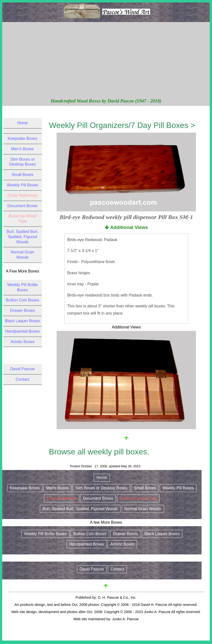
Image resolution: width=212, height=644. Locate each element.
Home (23, 123)
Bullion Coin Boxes (23, 300)
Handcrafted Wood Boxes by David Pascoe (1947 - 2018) (106, 101)
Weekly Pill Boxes (22, 185)
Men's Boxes (22, 149)
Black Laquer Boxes (23, 321)
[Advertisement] (106, 60)
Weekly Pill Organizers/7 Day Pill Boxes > (122, 125)
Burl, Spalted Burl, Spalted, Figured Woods (22, 237)
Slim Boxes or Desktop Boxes (101, 488)
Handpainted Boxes (23, 331)
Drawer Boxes (23, 310)
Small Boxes (22, 175)
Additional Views (126, 227)
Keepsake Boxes (23, 138)
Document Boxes (23, 206)
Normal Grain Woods (143, 509)
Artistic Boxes (22, 342)
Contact (22, 379)
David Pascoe (23, 369)
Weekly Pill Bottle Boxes (45, 534)
